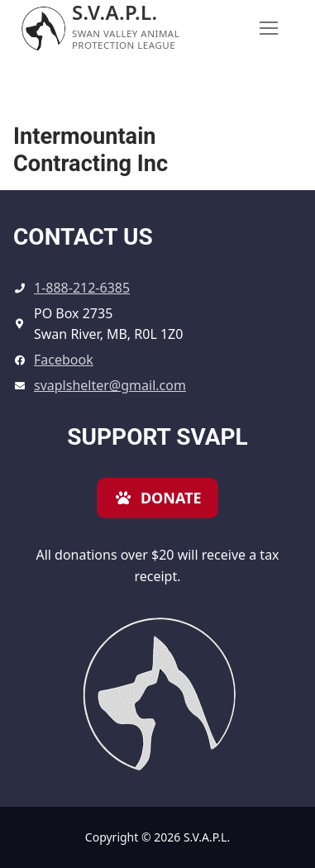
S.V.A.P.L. (115, 12)
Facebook (64, 360)
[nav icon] (269, 29)
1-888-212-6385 (82, 288)
